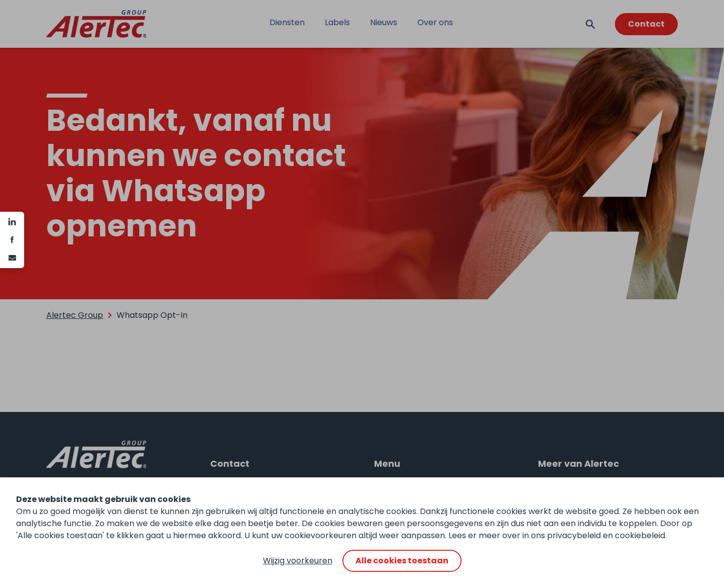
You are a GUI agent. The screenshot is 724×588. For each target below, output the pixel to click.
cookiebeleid (640, 535)
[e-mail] (12, 258)
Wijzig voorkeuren (298, 561)
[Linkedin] (12, 222)
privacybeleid (574, 535)
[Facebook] (12, 240)
